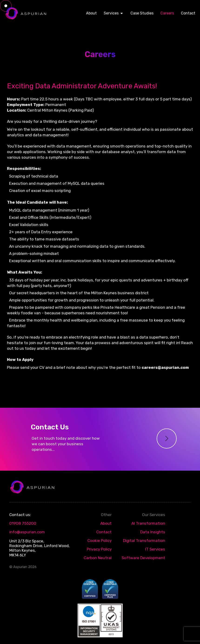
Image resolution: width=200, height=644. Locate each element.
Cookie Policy (100, 541)
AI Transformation (148, 523)
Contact (104, 532)
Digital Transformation (144, 541)
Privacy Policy (99, 549)
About (106, 523)
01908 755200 (23, 523)
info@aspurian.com (27, 532)
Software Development (143, 558)
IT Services (155, 549)
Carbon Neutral (98, 558)
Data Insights (153, 532)
